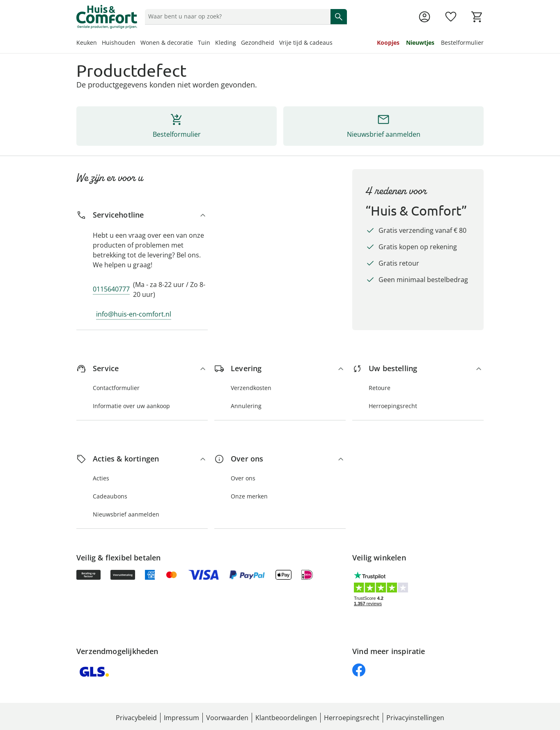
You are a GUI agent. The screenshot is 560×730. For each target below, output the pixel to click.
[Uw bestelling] (418, 368)
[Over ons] (280, 459)
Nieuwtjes (420, 42)
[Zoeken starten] (339, 16)
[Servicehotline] (142, 215)
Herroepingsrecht (393, 406)
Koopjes (388, 42)
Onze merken (249, 496)
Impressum (181, 718)
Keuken (87, 42)
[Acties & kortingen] (142, 459)
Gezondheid (258, 42)
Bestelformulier (462, 42)
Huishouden (119, 42)
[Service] (142, 368)
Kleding (226, 42)
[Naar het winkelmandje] (477, 17)
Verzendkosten (251, 388)
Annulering (246, 406)
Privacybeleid (136, 718)
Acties (101, 478)
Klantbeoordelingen (286, 718)
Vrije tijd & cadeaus (306, 42)
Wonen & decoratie (167, 42)
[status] (236, 16)
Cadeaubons (110, 496)
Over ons (243, 478)
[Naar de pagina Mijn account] (425, 17)
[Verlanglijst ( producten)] (451, 17)
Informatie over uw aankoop (131, 406)
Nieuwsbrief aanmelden (126, 514)
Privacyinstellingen (415, 718)
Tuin (204, 42)
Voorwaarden (227, 718)
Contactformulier (116, 388)
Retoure (380, 388)
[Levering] (280, 368)
